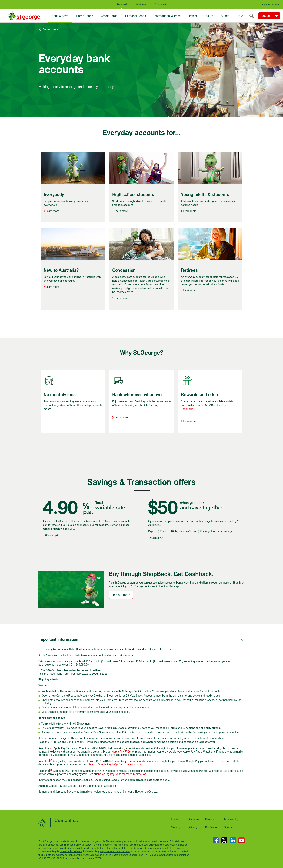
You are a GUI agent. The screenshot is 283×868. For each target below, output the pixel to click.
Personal (122, 4)
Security (176, 827)
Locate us (177, 819)
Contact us (66, 821)
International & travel (167, 16)
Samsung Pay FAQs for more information (122, 774)
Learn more (52, 211)
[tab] (141, 639)
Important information (58, 640)
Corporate (161, 4)
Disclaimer (211, 827)
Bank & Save (60, 16)
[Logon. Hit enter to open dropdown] (269, 16)
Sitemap (229, 827)
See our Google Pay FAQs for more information (116, 764)
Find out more (121, 595)
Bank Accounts (50, 29)
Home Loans (85, 16)
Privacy (193, 827)
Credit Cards (109, 16)
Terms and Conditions (71, 852)
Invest (193, 16)
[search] (252, 16)
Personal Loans (135, 16)
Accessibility (231, 819)
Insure (209, 16)
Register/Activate (271, 4)
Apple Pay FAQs (121, 752)
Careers (210, 819)
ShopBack (187, 409)
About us (194, 819)
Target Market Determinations (115, 852)
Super (225, 16)
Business (141, 4)
